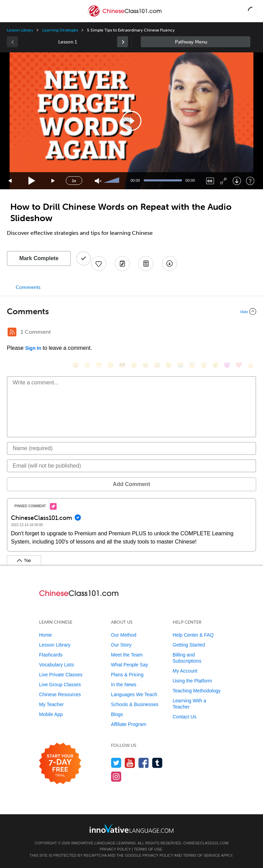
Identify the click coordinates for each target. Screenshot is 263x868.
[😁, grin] (99, 365)
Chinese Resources (60, 694)
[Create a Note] (122, 264)
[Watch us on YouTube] (130, 763)
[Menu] (11, 11)
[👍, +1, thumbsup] (250, 365)
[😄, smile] (76, 365)
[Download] (237, 181)
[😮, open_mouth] (215, 365)
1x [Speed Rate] (74, 181)
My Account (185, 671)
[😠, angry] (134, 365)
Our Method (124, 635)
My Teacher (51, 704)
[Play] (32, 181)
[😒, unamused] (111, 365)
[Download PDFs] (146, 264)
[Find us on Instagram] (116, 776)
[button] (252, 11)
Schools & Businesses (135, 704)
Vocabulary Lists (57, 665)
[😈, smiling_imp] (227, 365)
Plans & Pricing (127, 675)
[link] (123, 42)
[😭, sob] (180, 365)
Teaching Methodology (197, 691)
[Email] (131, 466)
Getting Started (189, 645)
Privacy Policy (115, 849)
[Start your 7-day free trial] (60, 764)
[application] (131, 121)
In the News (124, 685)
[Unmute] (98, 181)
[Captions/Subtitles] (210, 181)
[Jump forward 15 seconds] (53, 181)
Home (45, 635)
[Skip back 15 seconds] (10, 181)
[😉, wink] (169, 365)
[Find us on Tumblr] (157, 763)
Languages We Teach (134, 694)
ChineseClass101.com (206, 843)
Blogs (117, 714)
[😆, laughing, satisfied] (146, 365)
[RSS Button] (12, 332)
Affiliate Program (129, 724)
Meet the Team (127, 655)
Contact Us (184, 717)
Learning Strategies (60, 30)
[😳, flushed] (87, 365)
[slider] (112, 181)
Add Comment (131, 484)
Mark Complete (39, 258)
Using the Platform (192, 681)
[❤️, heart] (239, 365)
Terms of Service (202, 855)
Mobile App (51, 714)
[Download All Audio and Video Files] (170, 264)
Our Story (121, 645)
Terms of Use (148, 849)
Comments (28, 287)
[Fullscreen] (223, 181)
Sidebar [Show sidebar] (196, 42)
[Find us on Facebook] (144, 763)
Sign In (33, 348)
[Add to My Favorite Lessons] (99, 264)
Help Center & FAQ (193, 635)
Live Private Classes (61, 675)
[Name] (131, 448)
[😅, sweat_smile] (157, 365)
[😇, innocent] (192, 365)
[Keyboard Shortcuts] (250, 181)
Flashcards (51, 655)
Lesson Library (20, 30)
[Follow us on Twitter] (116, 763)
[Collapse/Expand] (131, 311)
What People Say (129, 665)
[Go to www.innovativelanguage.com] (131, 828)
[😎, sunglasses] (122, 365)
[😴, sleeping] (204, 365)
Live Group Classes (60, 685)
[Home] (125, 16)
